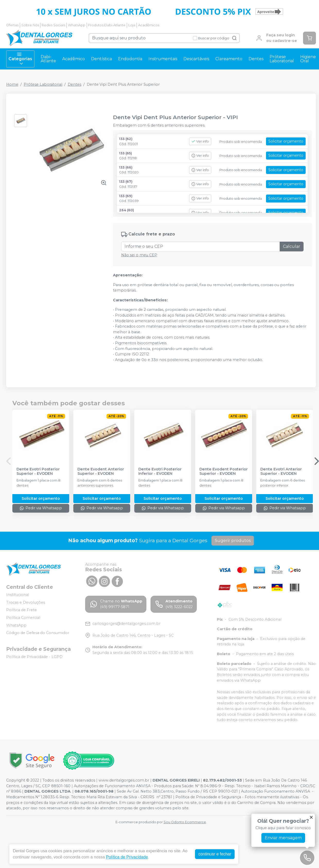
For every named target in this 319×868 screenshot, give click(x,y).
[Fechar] (311, 817)
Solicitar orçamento (286, 141)
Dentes (256, 59)
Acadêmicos (149, 25)
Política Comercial (23, 618)
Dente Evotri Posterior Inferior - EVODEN (160, 471)
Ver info (200, 141)
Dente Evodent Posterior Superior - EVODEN (224, 471)
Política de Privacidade (127, 857)
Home (12, 84)
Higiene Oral (308, 59)
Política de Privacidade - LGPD (34, 657)
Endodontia (130, 59)
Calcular (292, 246)
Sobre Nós (30, 25)
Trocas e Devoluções (26, 602)
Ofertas (12, 25)
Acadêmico (74, 59)
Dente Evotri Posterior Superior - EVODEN (38, 471)
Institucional (18, 595)
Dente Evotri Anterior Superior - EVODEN (281, 471)
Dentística (101, 59)
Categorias (20, 59)
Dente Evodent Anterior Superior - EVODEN (101, 471)
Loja (132, 25)
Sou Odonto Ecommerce (185, 822)
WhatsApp (77, 25)
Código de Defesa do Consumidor (38, 633)
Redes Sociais (53, 25)
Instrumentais (163, 59)
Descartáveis (196, 59)
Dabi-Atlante (48, 59)
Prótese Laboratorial (282, 59)
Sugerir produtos (233, 541)
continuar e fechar (215, 854)
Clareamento (229, 59)
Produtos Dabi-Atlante (107, 25)
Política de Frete (21, 610)
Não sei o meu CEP (139, 255)
